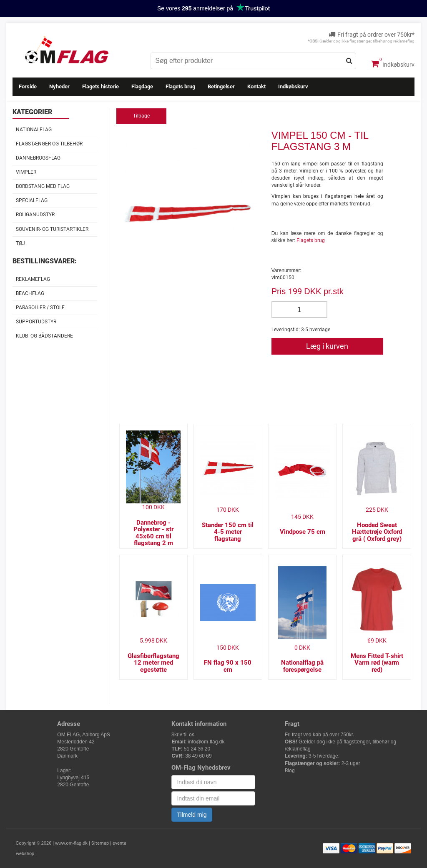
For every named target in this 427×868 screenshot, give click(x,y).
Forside (28, 86)
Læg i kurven (327, 346)
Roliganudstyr (35, 215)
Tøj (20, 243)
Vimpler (26, 172)
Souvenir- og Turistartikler (52, 229)
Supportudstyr (36, 322)
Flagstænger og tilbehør (49, 144)
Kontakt (256, 86)
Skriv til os (183, 735)
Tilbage (141, 116)
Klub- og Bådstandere (44, 336)
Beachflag (30, 293)
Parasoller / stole (40, 308)
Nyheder (59, 86)
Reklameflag (33, 279)
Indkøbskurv (393, 64)
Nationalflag (34, 130)
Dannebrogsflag (38, 158)
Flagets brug (180, 86)
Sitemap (100, 843)
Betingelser (221, 86)
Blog (290, 770)
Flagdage (142, 86)
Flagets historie (100, 86)
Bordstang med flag (43, 186)
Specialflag (32, 200)
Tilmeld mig (192, 815)
